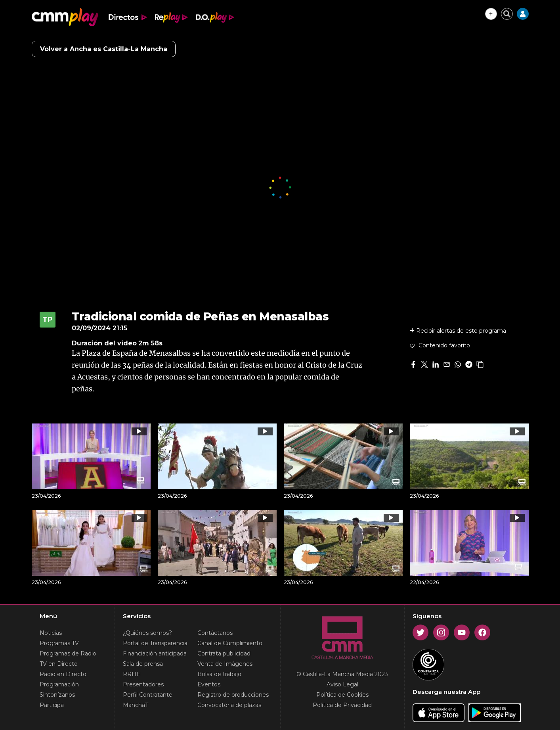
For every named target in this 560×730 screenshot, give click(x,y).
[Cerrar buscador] (507, 14)
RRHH (132, 674)
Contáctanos (215, 633)
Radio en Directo (63, 674)
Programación (59, 684)
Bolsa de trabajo (219, 674)
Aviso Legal (342, 684)
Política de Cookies (342, 695)
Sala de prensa (143, 664)
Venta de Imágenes (225, 664)
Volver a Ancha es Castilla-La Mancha (104, 49)
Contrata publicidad (224, 653)
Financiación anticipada (155, 653)
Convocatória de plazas (229, 705)
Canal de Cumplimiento (230, 643)
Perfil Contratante (148, 695)
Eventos (209, 684)
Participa (52, 705)
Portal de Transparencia (155, 643)
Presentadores (143, 684)
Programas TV (59, 643)
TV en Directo (59, 664)
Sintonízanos (57, 695)
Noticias (51, 633)
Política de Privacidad (342, 705)
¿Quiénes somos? (147, 633)
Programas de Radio (68, 653)
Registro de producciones (233, 695)
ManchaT (136, 705)
